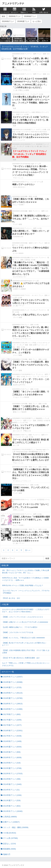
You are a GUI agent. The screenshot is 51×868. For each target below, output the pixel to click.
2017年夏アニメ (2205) (12, 720)
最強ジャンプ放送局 (20, 412)
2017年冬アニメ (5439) (12, 736)
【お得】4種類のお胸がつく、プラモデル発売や (20, 627)
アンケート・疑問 (30, 54)
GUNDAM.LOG (18, 237)
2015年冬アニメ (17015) (13, 774)
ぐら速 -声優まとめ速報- (21, 90)
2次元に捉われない (19, 187)
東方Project (28, 281)
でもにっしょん (18, 178)
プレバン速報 (17, 317)
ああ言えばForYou (19, 385)
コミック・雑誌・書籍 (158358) (16, 827)
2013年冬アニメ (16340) (13, 811)
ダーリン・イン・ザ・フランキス (37, 377)
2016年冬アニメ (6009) (12, 757)
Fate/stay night (29, 164)
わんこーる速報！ (19, 205)
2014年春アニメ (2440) (12, 784)
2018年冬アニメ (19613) (13, 704)
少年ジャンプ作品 (30, 343)
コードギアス (26, 132)
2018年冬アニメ (30, 374)
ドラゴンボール (42, 343)
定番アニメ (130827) (11, 822)
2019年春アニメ (30, 16)
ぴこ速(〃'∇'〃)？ (19, 306)
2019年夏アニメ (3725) (12, 687)
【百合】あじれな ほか (11, 598)
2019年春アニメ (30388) (13, 682)
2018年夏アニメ (30, 129)
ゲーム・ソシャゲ (30, 182)
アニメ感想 (28, 435)
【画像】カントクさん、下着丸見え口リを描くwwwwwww (23, 638)
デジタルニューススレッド (22, 70)
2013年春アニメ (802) (12, 806)
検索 (47, 558)
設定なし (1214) (9, 844)
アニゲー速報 (17, 224)
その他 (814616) (10, 833)
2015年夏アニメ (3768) (12, 768)
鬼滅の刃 (7, 854)
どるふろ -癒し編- (36, 146)
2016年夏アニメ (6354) (12, 747)
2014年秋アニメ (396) (12, 779)
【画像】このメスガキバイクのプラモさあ (18, 632)
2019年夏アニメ (23, 21)
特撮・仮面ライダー (31, 243)
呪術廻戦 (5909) (9, 849)
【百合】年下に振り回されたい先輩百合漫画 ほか (21, 658)
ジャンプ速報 (17, 355)
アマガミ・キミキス (31, 295)
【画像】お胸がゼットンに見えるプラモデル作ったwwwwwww (25, 622)
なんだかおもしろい (20, 277)
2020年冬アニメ (15, 16)
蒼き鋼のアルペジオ (31, 258)
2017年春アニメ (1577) (12, 725)
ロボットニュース (19, 140)
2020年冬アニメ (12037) (13, 677)
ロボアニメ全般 (30, 112)
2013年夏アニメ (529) (12, 800)
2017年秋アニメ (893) (12, 714)
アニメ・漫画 (41, 54)
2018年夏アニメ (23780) (13, 698)
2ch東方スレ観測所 (19, 289)
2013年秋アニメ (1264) (12, 795)
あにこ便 (16, 445)
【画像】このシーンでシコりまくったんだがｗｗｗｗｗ (23, 617)
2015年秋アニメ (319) (12, 763)
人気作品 (27, 260)
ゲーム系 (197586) (10, 838)
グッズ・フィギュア (31, 94)
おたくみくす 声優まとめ (22, 431)
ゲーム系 (38, 164)
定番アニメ (20, 114)
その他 (41, 94)
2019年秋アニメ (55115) (13, 693)
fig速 (14, 108)
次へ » (28, 550)
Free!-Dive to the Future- (39, 132)
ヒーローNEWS (18, 253)
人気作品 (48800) (10, 817)
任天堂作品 (41, 499)
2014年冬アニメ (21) (11, 790)
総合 (4, 16)
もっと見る (37, 21)
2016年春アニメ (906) (12, 752)
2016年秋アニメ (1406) (12, 741)
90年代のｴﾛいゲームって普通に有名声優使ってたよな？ (23, 585)
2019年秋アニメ (8, 21)
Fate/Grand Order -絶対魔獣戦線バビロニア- (31, 452)
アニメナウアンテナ (13, 4)
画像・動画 (28, 196)
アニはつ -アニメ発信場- (21, 397)
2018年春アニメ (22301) (13, 731)
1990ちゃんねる (18, 510)
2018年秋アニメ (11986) (13, 709)
